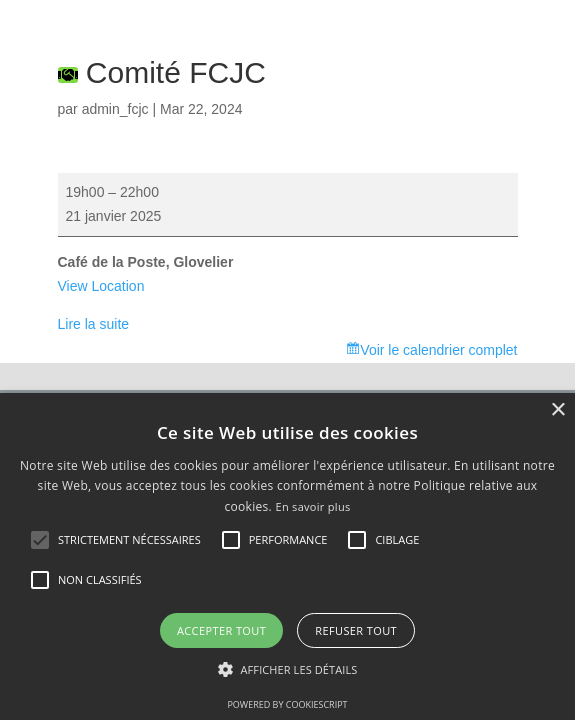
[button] (288, 670)
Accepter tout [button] (221, 630)
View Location (101, 286)
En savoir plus (312, 506)
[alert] (287, 556)
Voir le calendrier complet (438, 350)
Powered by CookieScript (287, 704)
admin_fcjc (115, 109)
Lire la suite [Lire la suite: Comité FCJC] (94, 324)
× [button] (557, 410)
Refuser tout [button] (356, 630)
